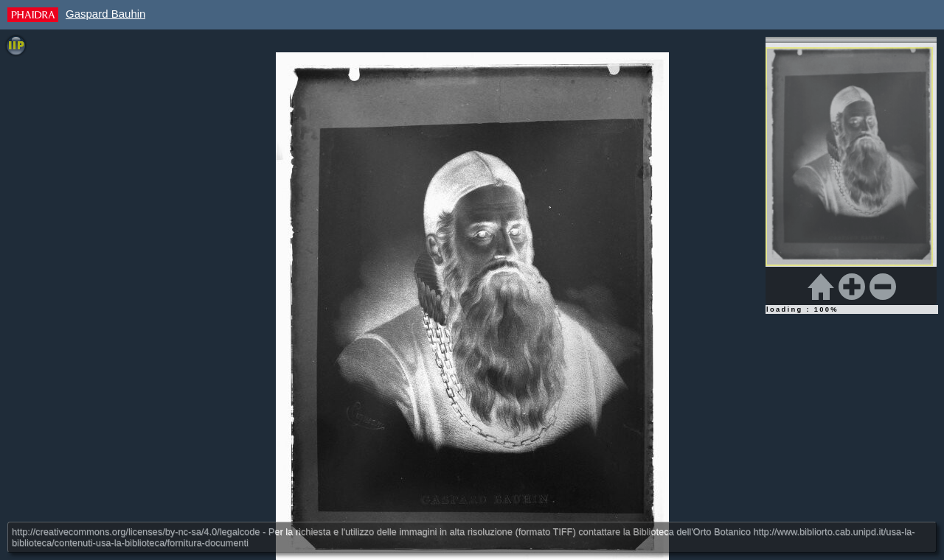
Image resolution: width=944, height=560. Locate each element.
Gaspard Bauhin (105, 14)
